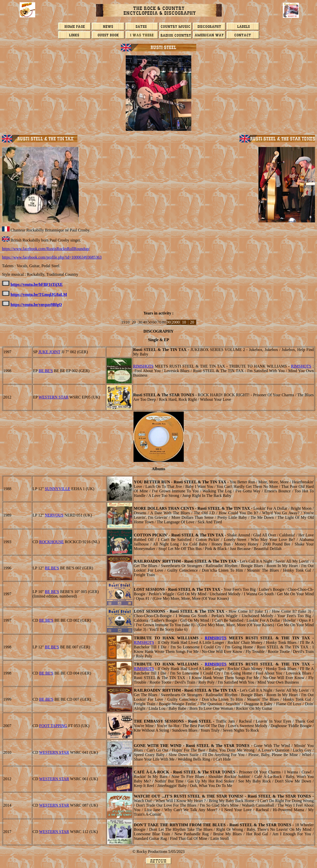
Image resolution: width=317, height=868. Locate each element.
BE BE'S (46, 371)
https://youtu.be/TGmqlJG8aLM (39, 294)
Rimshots (143, 366)
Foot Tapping (53, 726)
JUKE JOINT (49, 352)
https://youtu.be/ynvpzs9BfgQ (36, 305)
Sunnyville (57, 489)
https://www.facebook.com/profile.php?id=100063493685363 (52, 257)
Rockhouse (52, 542)
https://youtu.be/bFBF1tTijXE (37, 284)
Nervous (54, 515)
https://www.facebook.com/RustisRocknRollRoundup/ (46, 249)
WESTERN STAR (53, 397)
